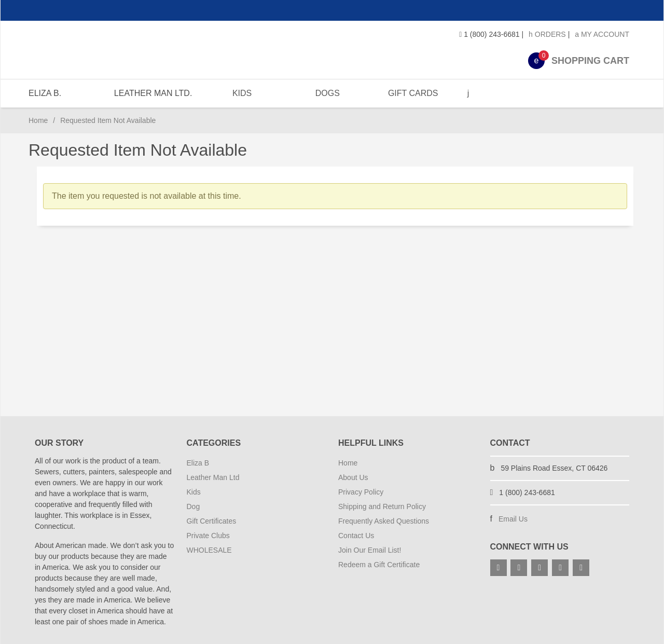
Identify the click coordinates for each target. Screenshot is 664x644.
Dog (193, 506)
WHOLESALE (209, 550)
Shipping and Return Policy (382, 506)
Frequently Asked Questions (384, 521)
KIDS (240, 93)
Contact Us (356, 536)
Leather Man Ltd (213, 477)
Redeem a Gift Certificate (379, 565)
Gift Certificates (212, 521)
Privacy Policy (361, 492)
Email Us (513, 519)
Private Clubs (208, 536)
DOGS (326, 93)
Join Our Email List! (370, 550)
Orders (547, 34)
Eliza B (198, 463)
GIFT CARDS (411, 93)
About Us (353, 477)
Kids (194, 492)
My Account (602, 34)
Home (38, 120)
